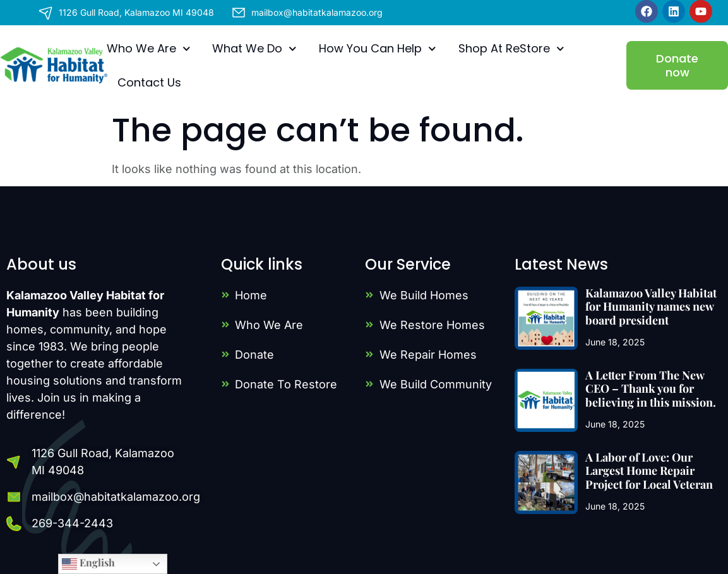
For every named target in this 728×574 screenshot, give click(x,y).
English (88, 564)
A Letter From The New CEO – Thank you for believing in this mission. (651, 389)
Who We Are (149, 49)
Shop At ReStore (511, 49)
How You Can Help (378, 49)
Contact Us (149, 82)
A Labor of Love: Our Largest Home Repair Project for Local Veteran (649, 471)
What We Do (254, 49)
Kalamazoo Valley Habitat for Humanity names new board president (651, 307)
